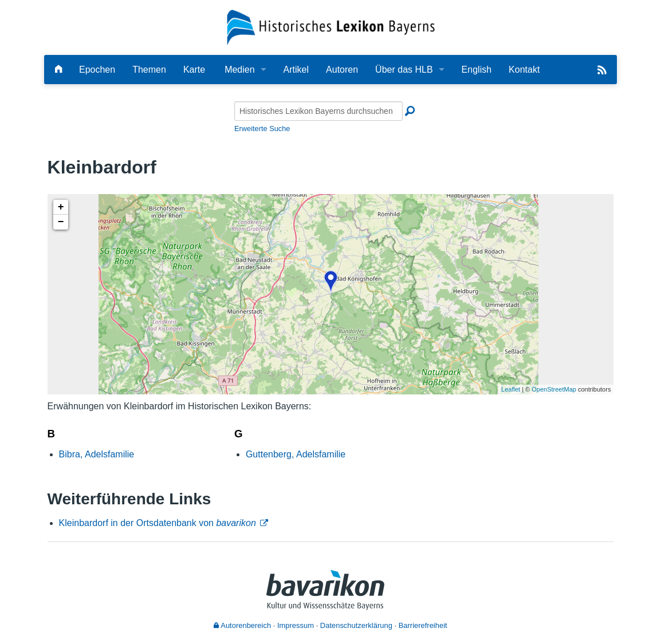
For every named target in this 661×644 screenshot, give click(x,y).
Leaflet (511, 389)
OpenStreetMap (554, 389)
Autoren (342, 70)
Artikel (296, 70)
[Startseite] (331, 27)
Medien (239, 70)
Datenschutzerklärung (356, 625)
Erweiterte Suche (262, 129)
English (477, 70)
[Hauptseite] (58, 70)
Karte (194, 70)
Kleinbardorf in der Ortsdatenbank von (158, 523)
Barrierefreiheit (423, 625)
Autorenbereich (242, 625)
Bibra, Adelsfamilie (97, 454)
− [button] (61, 222)
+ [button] (61, 207)
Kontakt (524, 70)
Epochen (97, 70)
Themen (149, 70)
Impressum (296, 625)
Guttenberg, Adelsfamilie (296, 454)
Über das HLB (404, 70)
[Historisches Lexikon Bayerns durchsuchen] (318, 111)
